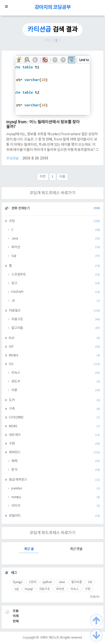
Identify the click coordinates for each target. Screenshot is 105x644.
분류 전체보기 (55, 208)
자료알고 (54, 311)
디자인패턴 (54, 418)
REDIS (54, 426)
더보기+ (95, 597)
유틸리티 (54, 516)
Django (18, 582)
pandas (56, 488)
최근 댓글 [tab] (76, 549)
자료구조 (56, 319)
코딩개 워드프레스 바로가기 (52, 193)
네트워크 (54, 435)
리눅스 (56, 373)
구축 (54, 409)
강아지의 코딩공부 (53, 8)
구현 (54, 444)
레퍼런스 (54, 452)
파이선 (56, 247)
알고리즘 (56, 328)
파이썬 (60, 589)
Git (90, 582)
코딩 (54, 221)
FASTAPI (56, 292)
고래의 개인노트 (49, 638)
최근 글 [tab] (29, 549)
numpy (56, 497)
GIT (54, 347)
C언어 (33, 582)
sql (17, 589)
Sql (56, 256)
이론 (56, 390)
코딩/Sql (13, 158)
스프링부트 (56, 275)
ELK (54, 338)
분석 (56, 470)
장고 (56, 283)
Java (56, 239)
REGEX (54, 355)
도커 (54, 400)
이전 (43, 177)
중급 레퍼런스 (54, 480)
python (48, 582)
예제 (56, 461)
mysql (29, 589)
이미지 (56, 506)
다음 (62, 177)
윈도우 (56, 382)
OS (54, 364)
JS (56, 301)
